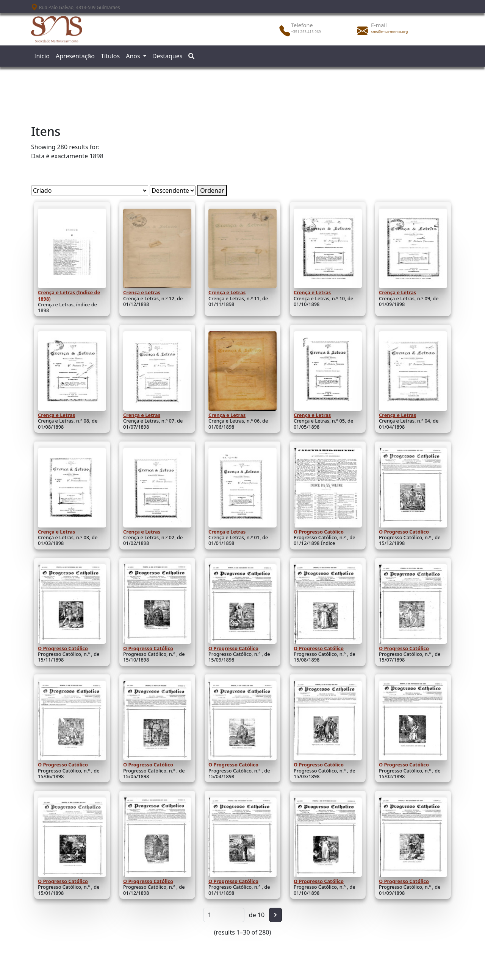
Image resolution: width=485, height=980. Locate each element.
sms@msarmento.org (389, 32)
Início (42, 56)
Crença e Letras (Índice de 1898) (69, 295)
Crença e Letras (142, 292)
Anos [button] (134, 56)
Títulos (110, 56)
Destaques (167, 56)
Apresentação (75, 56)
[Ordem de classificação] (173, 190)
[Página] (224, 915)
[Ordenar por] (90, 190)
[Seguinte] (275, 915)
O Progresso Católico (319, 532)
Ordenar (212, 190)
